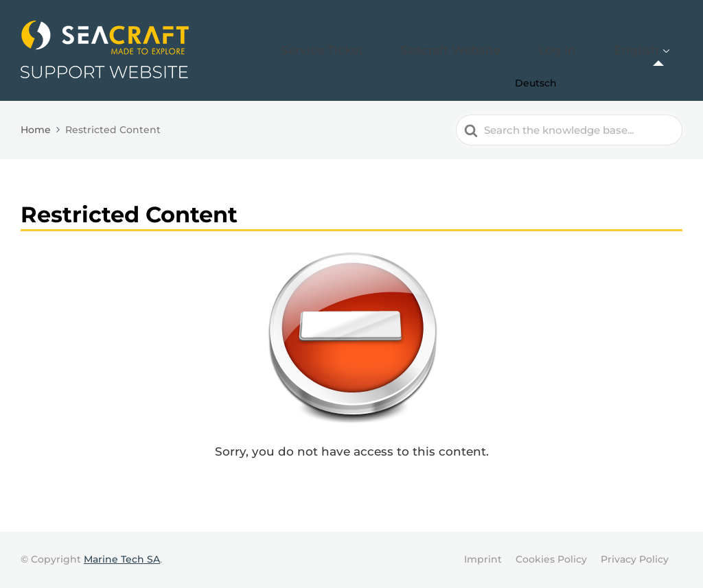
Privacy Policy (635, 559)
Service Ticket (406, 50)
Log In (590, 50)
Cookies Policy (551, 559)
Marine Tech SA (122, 559)
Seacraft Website (508, 50)
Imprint (483, 559)
